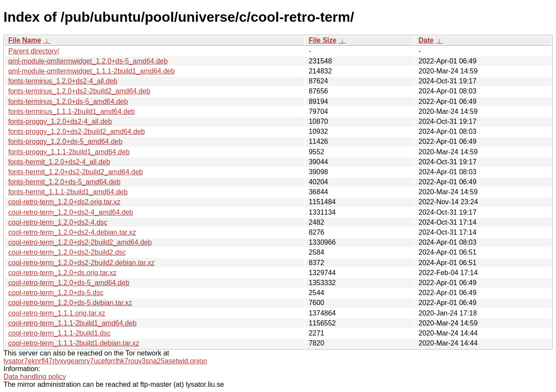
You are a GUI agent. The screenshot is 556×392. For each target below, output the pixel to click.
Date (426, 40)
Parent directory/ (34, 51)
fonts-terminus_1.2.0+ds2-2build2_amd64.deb (79, 91)
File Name (25, 40)
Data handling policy (35, 377)
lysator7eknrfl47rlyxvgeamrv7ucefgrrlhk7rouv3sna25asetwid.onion (105, 361)
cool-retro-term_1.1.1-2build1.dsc (60, 333)
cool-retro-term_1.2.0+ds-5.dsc (56, 293)
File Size (323, 40)
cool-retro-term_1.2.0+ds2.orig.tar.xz (64, 202)
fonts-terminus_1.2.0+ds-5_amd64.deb (68, 101)
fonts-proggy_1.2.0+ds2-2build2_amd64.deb (76, 131)
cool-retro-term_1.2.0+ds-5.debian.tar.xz (70, 303)
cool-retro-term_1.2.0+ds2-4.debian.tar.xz (72, 232)
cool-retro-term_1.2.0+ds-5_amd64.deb (69, 283)
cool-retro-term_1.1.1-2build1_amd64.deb (72, 323)
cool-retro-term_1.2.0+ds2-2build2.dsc (67, 252)
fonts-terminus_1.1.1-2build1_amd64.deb (72, 111)
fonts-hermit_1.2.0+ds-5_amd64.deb (64, 182)
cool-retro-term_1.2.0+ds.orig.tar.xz (62, 273)
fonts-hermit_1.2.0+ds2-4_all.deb (59, 162)
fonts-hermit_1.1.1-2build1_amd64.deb (68, 192)
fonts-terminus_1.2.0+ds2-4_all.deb (63, 81)
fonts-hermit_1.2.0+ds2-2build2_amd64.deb (76, 172)
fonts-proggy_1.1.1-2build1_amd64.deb (69, 152)
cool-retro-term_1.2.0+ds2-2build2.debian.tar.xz (81, 263)
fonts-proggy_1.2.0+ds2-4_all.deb (60, 121)
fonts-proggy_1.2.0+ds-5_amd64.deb (65, 141)
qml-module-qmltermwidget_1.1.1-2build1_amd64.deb (91, 71)
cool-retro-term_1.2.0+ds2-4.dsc (58, 222)
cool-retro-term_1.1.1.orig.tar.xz (57, 313)
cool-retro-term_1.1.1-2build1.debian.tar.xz (74, 343)
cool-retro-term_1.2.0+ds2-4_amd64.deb (71, 212)
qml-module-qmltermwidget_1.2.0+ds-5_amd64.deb (88, 61)
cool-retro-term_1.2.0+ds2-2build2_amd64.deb (80, 242)
